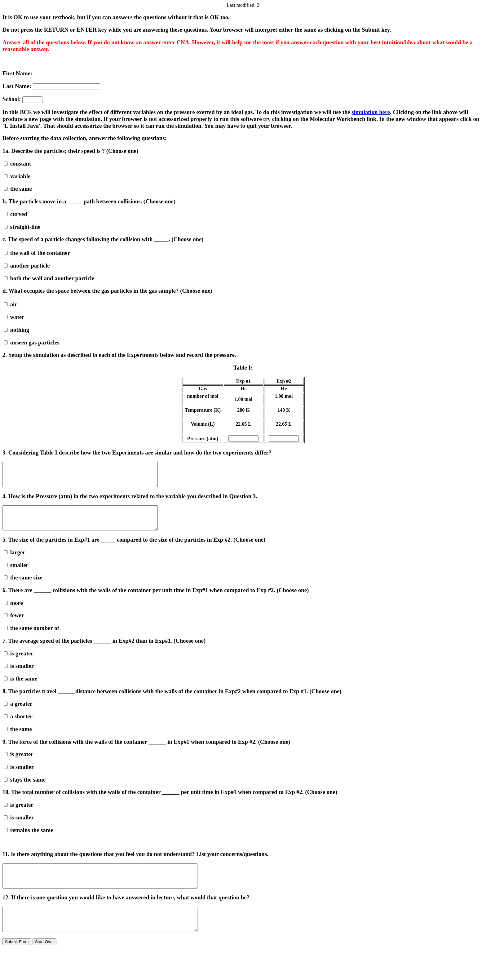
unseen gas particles (32, 342)
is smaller (19, 675)
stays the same (25, 789)
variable (17, 176)
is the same (20, 688)
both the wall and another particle (49, 278)
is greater (19, 663)
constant (17, 164)
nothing (16, 330)
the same (18, 189)
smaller (16, 574)
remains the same (29, 839)
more (13, 612)
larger (14, 562)
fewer (14, 625)
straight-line (22, 227)
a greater (18, 713)
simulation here (371, 112)
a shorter (18, 726)
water (14, 317)
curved (15, 214)
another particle (27, 266)
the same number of (31, 637)
